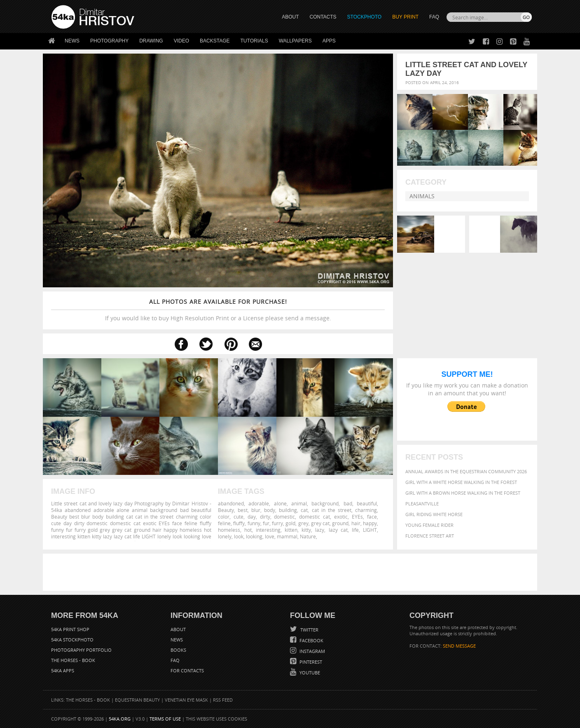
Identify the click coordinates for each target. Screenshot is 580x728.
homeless (229, 530)
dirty (265, 517)
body (270, 510)
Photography (109, 41)
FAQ (434, 17)
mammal (287, 536)
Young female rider (429, 525)
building (288, 510)
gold (290, 523)
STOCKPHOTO (365, 17)
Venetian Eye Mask (186, 700)
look (239, 536)
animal (299, 503)
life (355, 530)
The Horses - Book (73, 660)
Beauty (226, 510)
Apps (329, 41)
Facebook (311, 640)
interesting (268, 530)
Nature (308, 536)
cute (239, 517)
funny (254, 523)
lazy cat (338, 530)
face (372, 517)
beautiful (367, 503)
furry (277, 523)
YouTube (309, 673)
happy (370, 523)
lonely (225, 536)
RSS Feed (223, 700)
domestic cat (315, 517)
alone (280, 503)
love (270, 536)
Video (181, 41)
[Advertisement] (292, 572)
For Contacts (187, 670)
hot (248, 530)
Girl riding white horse (434, 514)
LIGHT (370, 530)
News (72, 41)
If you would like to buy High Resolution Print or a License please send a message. (218, 310)
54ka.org (120, 719)
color (224, 517)
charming (366, 510)
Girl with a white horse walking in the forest (461, 482)
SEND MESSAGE (459, 646)
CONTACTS (323, 17)
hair (356, 523)
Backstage (215, 41)
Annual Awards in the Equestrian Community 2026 (466, 471)
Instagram (312, 651)
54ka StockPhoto (72, 640)
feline (224, 523)
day (252, 517)
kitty (306, 530)
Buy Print (405, 17)
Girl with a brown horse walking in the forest (463, 493)
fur (266, 523)
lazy (320, 530)
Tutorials (254, 41)
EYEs (357, 517)
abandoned (231, 503)
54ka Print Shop (70, 629)
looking (254, 536)
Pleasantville (422, 504)
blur (256, 510)
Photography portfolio (81, 650)
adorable (259, 503)
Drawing (151, 41)
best (243, 510)
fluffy (239, 523)
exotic (341, 517)
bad (348, 503)
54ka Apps (63, 670)
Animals (422, 196)
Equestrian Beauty (137, 700)
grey (303, 523)
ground (340, 523)
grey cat (320, 523)
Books (178, 650)
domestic (284, 517)
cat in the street (332, 510)
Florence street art (430, 536)
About (178, 629)
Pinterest (310, 662)
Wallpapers (295, 41)
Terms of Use (165, 719)
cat (304, 510)
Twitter (309, 630)
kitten (291, 530)
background (325, 503)
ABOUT (290, 17)
